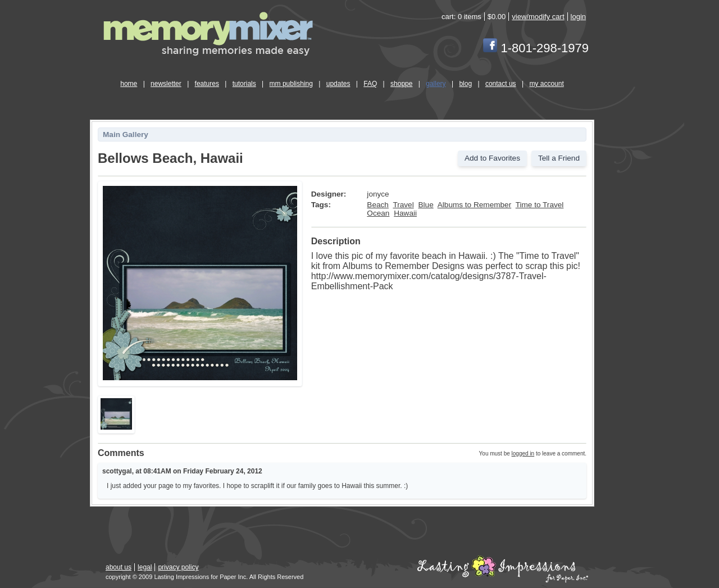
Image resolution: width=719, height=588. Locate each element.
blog (465, 84)
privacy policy (178, 567)
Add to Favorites (492, 158)
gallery (436, 84)
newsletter (166, 84)
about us (119, 567)
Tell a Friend (559, 158)
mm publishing (291, 84)
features (207, 84)
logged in (523, 453)
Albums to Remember (474, 205)
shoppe (401, 84)
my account (546, 84)
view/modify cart (538, 17)
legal (145, 567)
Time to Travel (540, 205)
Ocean (378, 213)
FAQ (370, 84)
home (129, 84)
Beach (378, 205)
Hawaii (405, 213)
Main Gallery (126, 135)
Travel (403, 205)
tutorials (244, 84)
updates (338, 84)
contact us (501, 84)
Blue (426, 205)
